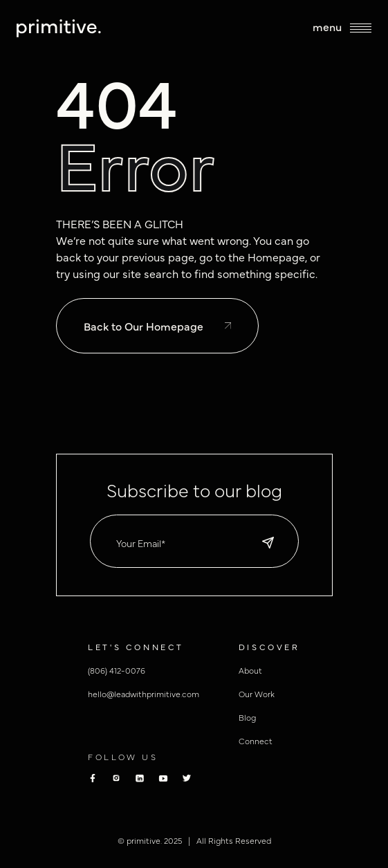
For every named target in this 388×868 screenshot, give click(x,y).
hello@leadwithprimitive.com (144, 694)
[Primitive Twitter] (187, 778)
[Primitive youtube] (163, 778)
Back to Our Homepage (158, 326)
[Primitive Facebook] (93, 778)
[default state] (268, 543)
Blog (247, 717)
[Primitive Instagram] (116, 778)
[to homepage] (59, 28)
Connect (256, 741)
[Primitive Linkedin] (140, 778)
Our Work (257, 694)
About (250, 670)
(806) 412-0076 (117, 670)
